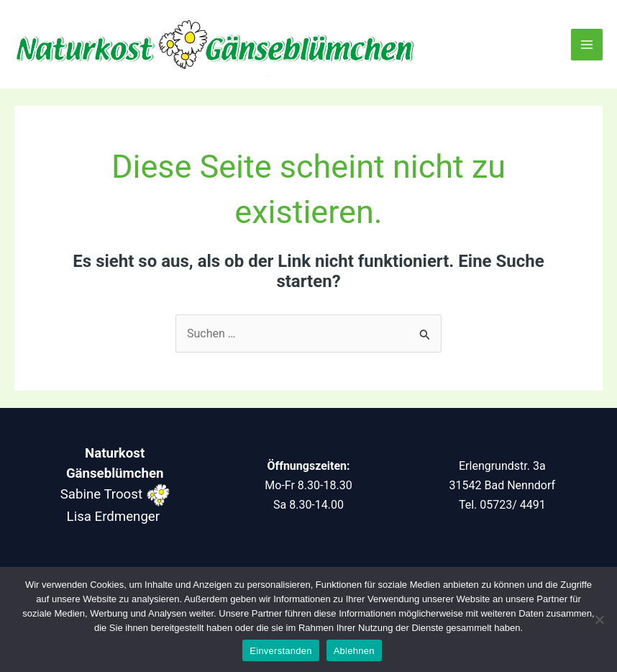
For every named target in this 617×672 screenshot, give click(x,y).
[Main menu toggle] (587, 45)
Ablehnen (354, 651)
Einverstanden (280, 651)
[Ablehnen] (599, 619)
